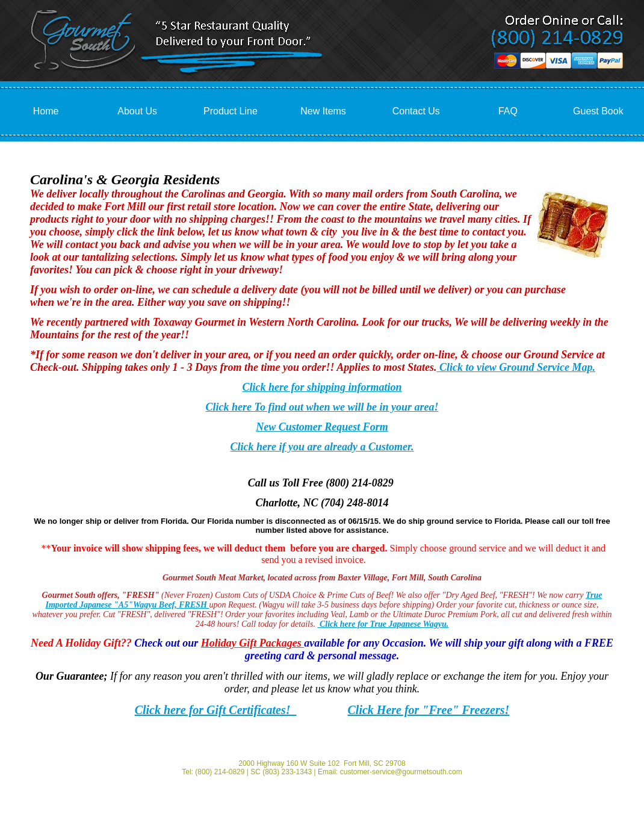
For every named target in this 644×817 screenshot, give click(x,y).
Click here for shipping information (322, 387)
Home (46, 111)
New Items (323, 111)
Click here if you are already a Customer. (322, 447)
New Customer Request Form (322, 427)
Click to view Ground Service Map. (516, 367)
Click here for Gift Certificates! (216, 710)
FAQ (508, 111)
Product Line (231, 111)
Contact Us (416, 111)
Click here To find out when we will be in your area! (322, 407)
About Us (137, 111)
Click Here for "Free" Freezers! (429, 710)
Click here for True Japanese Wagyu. (383, 624)
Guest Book (598, 111)
